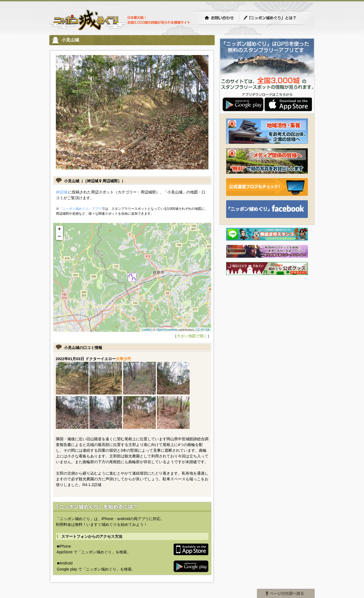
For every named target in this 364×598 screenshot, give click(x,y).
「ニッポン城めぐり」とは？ (275, 18)
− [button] (60, 236)
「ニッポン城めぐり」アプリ (80, 209)
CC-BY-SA (203, 330)
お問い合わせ (219, 18)
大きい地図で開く (192, 336)
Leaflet (146, 330)
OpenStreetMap (167, 330)
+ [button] (60, 229)
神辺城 (62, 192)
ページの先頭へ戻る (286, 593)
